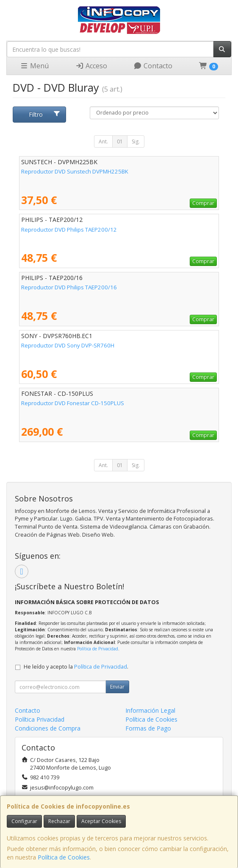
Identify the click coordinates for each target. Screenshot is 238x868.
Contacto (153, 66)
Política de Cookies (64, 857)
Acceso (91, 66)
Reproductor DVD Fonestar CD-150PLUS (73, 403)
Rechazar (59, 821)
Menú (34, 66)
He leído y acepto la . (76, 667)
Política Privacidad (40, 719)
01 (120, 141)
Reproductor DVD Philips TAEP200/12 (69, 230)
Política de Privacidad (98, 649)
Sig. (136, 141)
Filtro (45, 114)
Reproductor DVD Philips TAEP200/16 (69, 287)
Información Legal (150, 710)
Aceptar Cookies (101, 821)
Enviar (117, 687)
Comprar (203, 203)
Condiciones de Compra (48, 728)
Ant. (103, 141)
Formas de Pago (148, 728)
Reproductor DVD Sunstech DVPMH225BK (75, 171)
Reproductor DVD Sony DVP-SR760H (68, 345)
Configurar (24, 821)
